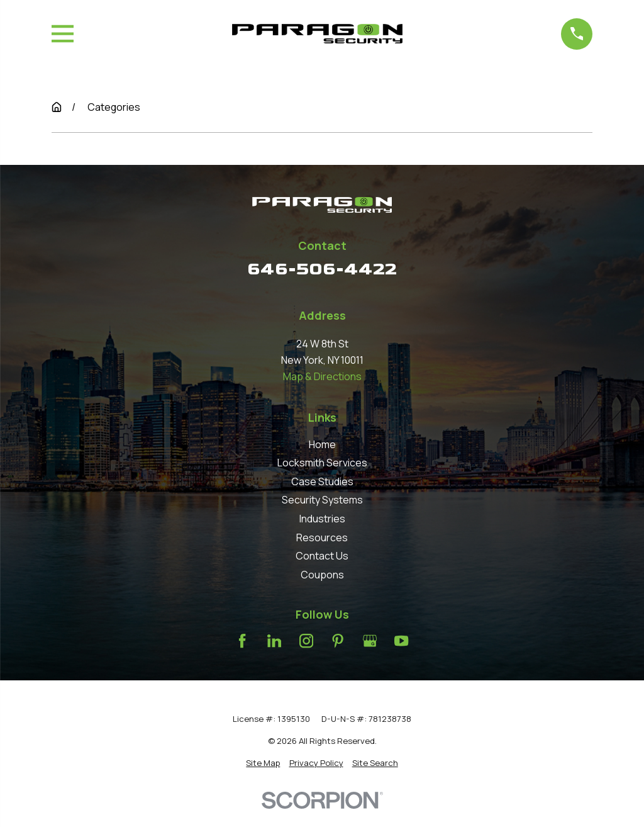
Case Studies (322, 481)
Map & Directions (322, 376)
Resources (322, 537)
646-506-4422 (322, 269)
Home (322, 444)
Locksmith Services (322, 463)
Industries (322, 519)
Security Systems (322, 500)
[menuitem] (263, 763)
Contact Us (322, 556)
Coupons (322, 575)
